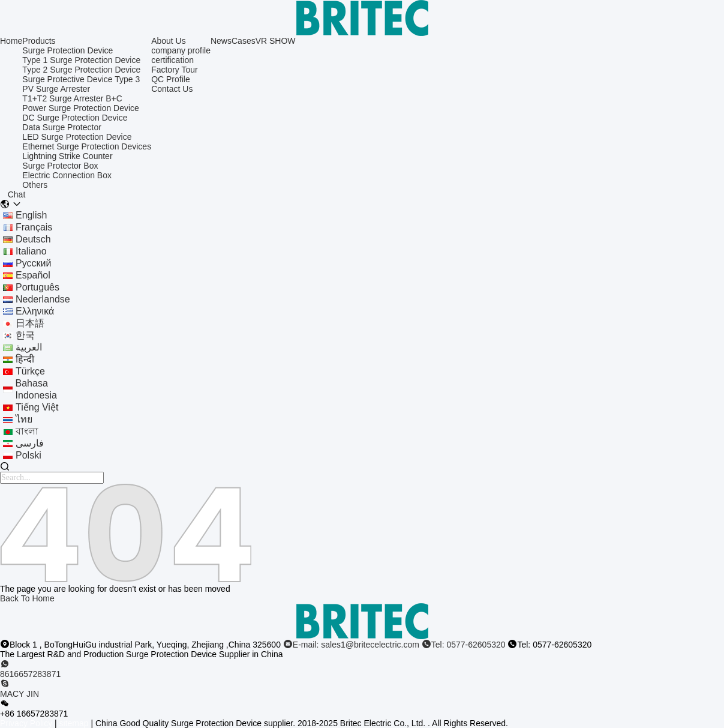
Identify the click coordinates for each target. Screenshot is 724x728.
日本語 (30, 323)
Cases (244, 41)
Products (39, 41)
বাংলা (27, 431)
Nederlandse (43, 299)
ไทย (24, 419)
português (37, 287)
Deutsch (33, 239)
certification (172, 60)
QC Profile (171, 79)
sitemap (74, 723)
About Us (169, 41)
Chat (17, 194)
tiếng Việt (37, 407)
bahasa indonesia (36, 389)
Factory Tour (175, 70)
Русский (33, 263)
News (221, 41)
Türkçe (30, 371)
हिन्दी (25, 359)
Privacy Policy (26, 723)
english (31, 215)
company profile (181, 50)
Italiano (31, 251)
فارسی (30, 443)
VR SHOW (276, 41)
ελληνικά (35, 311)
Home (11, 41)
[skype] (362, 689)
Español (33, 275)
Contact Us (172, 89)
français (34, 227)
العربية (29, 347)
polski (28, 455)
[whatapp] (362, 669)
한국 (25, 335)
